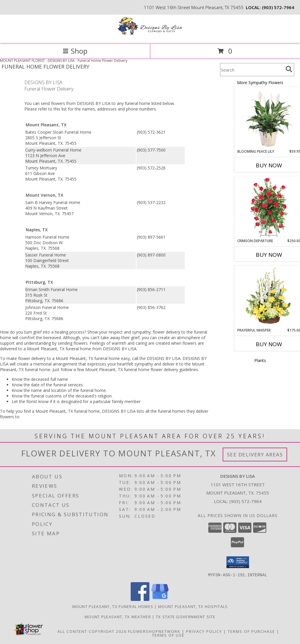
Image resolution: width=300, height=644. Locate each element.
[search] (289, 69)
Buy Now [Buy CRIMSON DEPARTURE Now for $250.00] (269, 255)
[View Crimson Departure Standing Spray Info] (269, 207)
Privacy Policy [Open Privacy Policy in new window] (204, 631)
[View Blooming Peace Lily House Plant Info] (269, 118)
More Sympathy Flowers (260, 83)
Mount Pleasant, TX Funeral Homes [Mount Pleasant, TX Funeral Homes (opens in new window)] (113, 606)
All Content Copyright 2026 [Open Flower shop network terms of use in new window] (92, 631)
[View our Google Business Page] (160, 599)
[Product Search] (252, 70)
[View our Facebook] (140, 599)
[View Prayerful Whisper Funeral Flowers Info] (269, 297)
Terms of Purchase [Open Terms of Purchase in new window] (251, 631)
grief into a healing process (59, 332)
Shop (75, 51)
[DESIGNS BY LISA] (150, 36)
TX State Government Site (186, 616)
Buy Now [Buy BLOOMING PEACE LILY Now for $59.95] (269, 165)
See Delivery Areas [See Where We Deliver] (255, 454)
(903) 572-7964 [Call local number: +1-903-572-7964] (278, 7)
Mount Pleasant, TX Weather (118, 616)
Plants (260, 360)
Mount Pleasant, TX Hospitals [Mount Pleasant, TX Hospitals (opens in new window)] (193, 606)
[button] (238, 562)
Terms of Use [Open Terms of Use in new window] (168, 635)
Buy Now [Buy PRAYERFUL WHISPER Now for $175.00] (269, 344)
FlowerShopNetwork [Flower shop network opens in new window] (154, 631)
